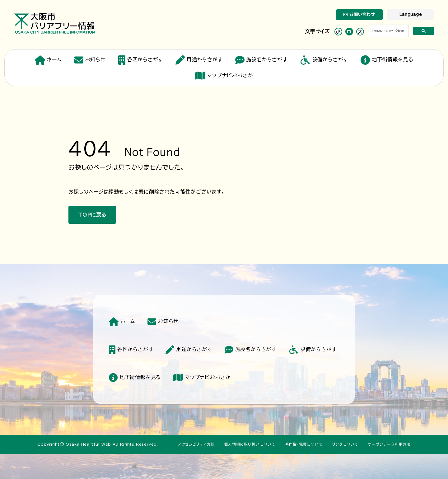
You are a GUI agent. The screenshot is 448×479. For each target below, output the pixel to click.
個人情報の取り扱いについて (250, 444)
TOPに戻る (92, 215)
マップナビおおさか (224, 76)
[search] (388, 31)
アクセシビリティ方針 (196, 444)
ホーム (48, 60)
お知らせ (90, 60)
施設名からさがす (261, 60)
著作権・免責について (304, 444)
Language (411, 14)
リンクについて (345, 444)
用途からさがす (199, 60)
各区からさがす (141, 60)
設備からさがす (324, 60)
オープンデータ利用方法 (389, 444)
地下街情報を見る (387, 60)
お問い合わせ (359, 15)
